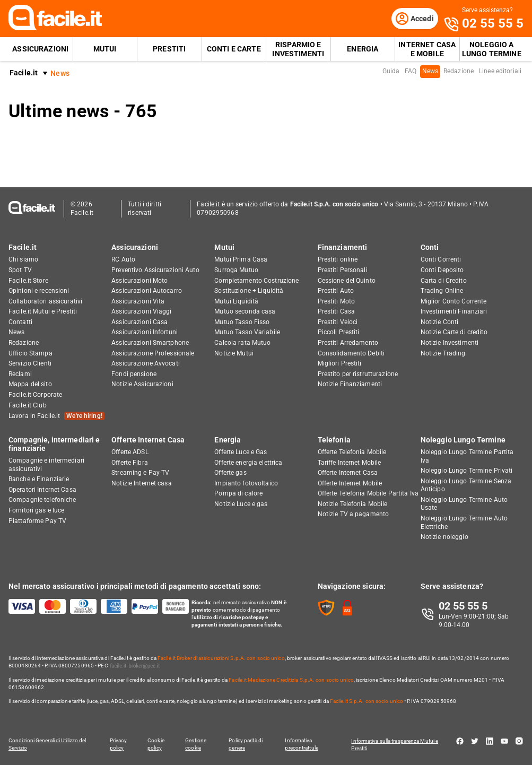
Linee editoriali (500, 73)
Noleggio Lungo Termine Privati (467, 471)
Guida (391, 73)
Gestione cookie (197, 745)
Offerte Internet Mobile (350, 484)
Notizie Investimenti (450, 343)
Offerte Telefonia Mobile (352, 453)
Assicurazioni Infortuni (145, 333)
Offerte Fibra (130, 463)
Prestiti (169, 51)
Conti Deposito (442, 271)
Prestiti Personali (343, 271)
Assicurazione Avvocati (146, 364)
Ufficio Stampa (30, 354)
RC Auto (123, 260)
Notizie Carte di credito (454, 333)
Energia (363, 51)
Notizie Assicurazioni (142, 385)
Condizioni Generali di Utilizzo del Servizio (47, 745)
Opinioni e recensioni (39, 291)
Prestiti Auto (336, 291)
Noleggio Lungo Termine (463, 440)
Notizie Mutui (234, 354)
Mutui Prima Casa (241, 260)
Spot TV (20, 271)
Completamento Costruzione (256, 281)
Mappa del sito (30, 385)
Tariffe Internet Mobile (350, 463)
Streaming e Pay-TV (140, 473)
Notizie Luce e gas (241, 505)
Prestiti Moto (337, 302)
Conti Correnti (441, 260)
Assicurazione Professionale (153, 354)
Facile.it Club (28, 406)
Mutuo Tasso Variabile (247, 333)
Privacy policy (117, 745)
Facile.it (24, 75)
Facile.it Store (28, 281)
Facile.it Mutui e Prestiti (43, 312)
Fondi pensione (134, 375)
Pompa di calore (238, 494)
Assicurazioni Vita (138, 302)
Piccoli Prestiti (339, 333)
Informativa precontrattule (304, 745)
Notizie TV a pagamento (354, 515)
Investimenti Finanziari (454, 312)
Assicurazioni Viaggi (141, 312)
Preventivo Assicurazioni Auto (155, 271)
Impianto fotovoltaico (246, 484)
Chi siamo (23, 260)
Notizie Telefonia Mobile (353, 505)
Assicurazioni (40, 51)
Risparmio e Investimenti (298, 51)
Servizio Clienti (30, 364)
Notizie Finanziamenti (350, 385)
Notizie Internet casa (142, 484)
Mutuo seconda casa (245, 312)
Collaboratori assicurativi (45, 302)
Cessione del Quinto (347, 281)
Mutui (105, 51)
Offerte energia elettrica (248, 463)
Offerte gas (230, 473)
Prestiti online (338, 260)
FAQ (411, 73)
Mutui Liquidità (236, 302)
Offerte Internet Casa (148, 440)
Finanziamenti (343, 248)
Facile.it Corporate (35, 395)
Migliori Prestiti (340, 364)
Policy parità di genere (248, 745)
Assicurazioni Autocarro (147, 291)
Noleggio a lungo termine (492, 51)
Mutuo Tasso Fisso (242, 323)
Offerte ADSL (130, 453)
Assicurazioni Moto (139, 281)
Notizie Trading (443, 354)
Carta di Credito (444, 281)
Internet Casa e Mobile (427, 51)
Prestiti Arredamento (348, 343)
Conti (430, 248)
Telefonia (334, 440)
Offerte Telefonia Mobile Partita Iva (368, 494)
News (430, 73)
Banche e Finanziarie (39, 480)
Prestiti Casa (337, 312)
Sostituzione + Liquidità (249, 291)
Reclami (20, 375)
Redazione (459, 73)
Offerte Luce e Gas (241, 453)
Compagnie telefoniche (42, 501)
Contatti (20, 323)
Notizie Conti (440, 323)
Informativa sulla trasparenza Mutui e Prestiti (398, 745)
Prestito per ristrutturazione (358, 375)
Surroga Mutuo (236, 271)
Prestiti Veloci (338, 323)
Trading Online (442, 291)
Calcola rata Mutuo (242, 343)
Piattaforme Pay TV (37, 521)
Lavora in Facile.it (56, 417)
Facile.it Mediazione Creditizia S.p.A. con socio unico (291, 680)
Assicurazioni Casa (139, 323)
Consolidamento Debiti (351, 354)
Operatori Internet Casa (42, 490)
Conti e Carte (234, 51)
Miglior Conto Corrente (454, 302)
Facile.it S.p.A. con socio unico (367, 702)
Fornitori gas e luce (36, 511)
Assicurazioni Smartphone (150, 343)
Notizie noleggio (444, 538)
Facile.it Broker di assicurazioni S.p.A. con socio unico (221, 659)
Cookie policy (156, 745)
